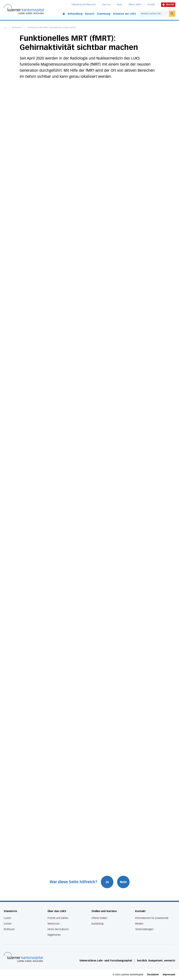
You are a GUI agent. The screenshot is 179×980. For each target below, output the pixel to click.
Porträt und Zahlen (58, 918)
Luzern (7, 918)
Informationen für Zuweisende (152, 918)
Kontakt (151, 5)
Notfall (168, 5)
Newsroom (17, 28)
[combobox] (154, 14)
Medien (139, 924)
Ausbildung (97, 924)
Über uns (106, 5)
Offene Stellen (135, 5)
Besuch (90, 14)
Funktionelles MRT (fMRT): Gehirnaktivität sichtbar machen (52, 28)
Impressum (169, 975)
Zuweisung (104, 14)
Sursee (8, 924)
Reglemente (54, 935)
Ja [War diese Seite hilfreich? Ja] (107, 882)
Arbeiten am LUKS (125, 14)
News (120, 5)
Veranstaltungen (144, 929)
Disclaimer (153, 975)
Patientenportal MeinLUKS (84, 5)
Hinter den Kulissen (58, 929)
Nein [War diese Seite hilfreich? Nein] (123, 882)
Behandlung (75, 14)
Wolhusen (9, 929)
